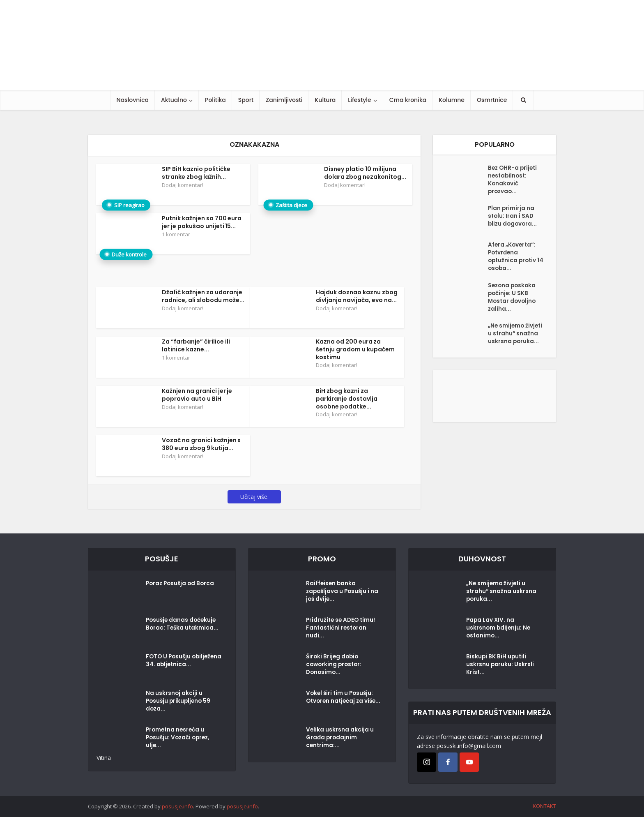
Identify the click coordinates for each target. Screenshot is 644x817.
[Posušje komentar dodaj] (494, 410)
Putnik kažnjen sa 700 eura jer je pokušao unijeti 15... (202, 222)
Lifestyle (359, 100)
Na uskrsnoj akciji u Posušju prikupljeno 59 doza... (179, 703)
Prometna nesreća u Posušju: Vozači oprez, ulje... (179, 739)
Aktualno (174, 100)
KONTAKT (544, 806)
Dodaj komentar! (183, 185)
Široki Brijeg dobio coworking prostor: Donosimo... (335, 666)
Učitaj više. (254, 497)
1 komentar (176, 234)
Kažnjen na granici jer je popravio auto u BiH (197, 395)
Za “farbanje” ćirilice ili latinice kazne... (196, 345)
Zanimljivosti (284, 100)
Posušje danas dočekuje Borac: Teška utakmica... (182, 630)
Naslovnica (133, 100)
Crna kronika (408, 100)
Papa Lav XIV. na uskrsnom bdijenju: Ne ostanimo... (499, 630)
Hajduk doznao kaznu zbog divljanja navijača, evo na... (357, 296)
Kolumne (452, 100)
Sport (246, 100)
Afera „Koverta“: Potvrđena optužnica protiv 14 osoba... (513, 261)
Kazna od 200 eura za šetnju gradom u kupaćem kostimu (355, 349)
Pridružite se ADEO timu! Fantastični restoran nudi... (342, 630)
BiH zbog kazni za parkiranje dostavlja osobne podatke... (347, 399)
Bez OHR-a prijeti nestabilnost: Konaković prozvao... (514, 181)
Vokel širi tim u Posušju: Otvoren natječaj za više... (341, 703)
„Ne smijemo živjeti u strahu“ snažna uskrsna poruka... (511, 347)
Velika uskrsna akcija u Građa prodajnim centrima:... (340, 739)
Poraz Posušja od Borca (182, 585)
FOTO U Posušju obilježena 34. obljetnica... (169, 666)
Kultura (325, 100)
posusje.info (177, 806)
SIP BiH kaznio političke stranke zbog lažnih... (196, 173)
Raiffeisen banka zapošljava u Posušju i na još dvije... (339, 593)
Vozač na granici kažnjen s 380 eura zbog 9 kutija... (201, 444)
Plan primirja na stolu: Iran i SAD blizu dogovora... (513, 220)
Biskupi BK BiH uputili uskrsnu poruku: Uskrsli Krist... (500, 666)
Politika (215, 100)
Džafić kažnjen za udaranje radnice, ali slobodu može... (203, 296)
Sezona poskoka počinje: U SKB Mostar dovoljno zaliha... (513, 304)
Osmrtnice (492, 100)
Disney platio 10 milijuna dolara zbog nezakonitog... (365, 173)
